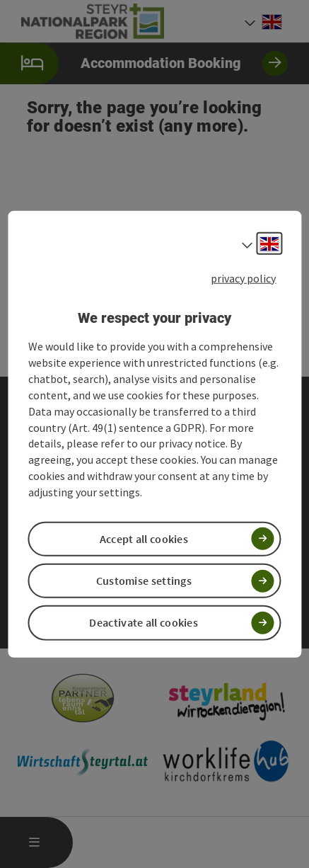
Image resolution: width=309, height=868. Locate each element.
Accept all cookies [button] (144, 539)
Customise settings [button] (144, 581)
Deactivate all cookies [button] (144, 622)
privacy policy (243, 278)
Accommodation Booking (144, 63)
